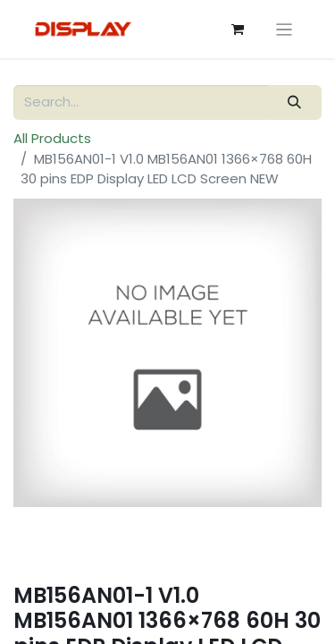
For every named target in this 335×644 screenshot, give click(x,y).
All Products (52, 138)
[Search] (295, 102)
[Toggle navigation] (285, 29)
